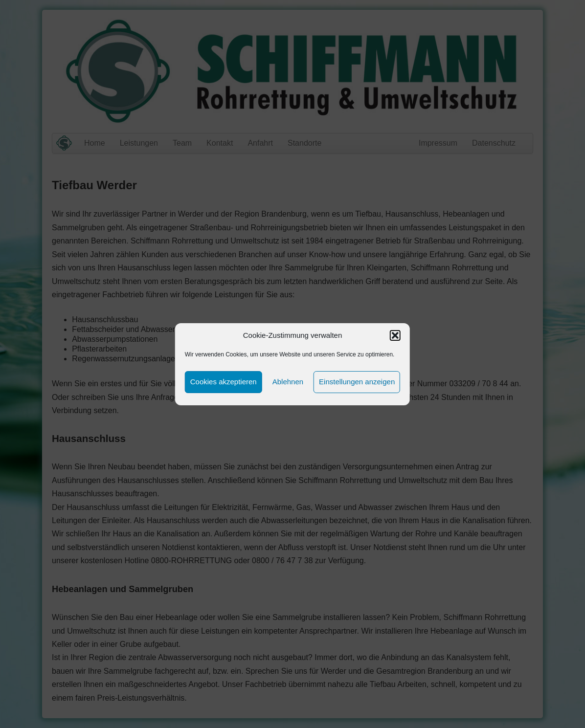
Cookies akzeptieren (224, 382)
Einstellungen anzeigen (357, 382)
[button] (395, 335)
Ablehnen (288, 382)
